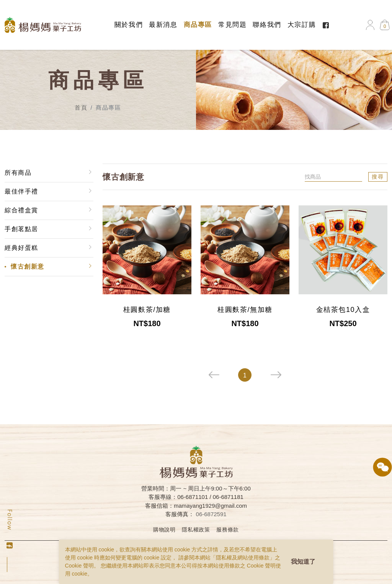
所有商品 (18, 173)
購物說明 (164, 530)
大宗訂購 (302, 25)
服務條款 (228, 530)
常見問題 (232, 25)
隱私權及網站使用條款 (243, 558)
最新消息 (163, 25)
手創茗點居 (21, 229)
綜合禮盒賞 (21, 210)
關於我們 (129, 25)
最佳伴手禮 (21, 191)
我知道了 (303, 562)
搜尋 (378, 177)
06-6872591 (211, 514)
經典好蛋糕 (21, 248)
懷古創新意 (28, 267)
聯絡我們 (267, 25)
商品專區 (198, 25)
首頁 (81, 107)
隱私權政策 (196, 530)
